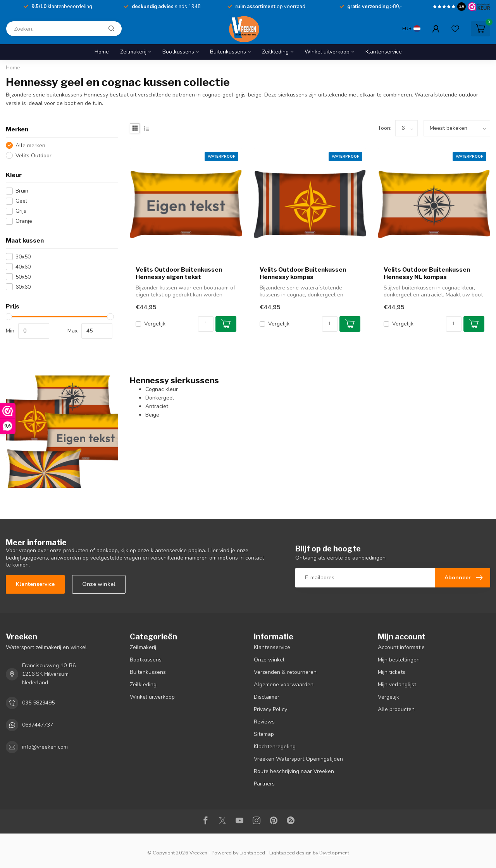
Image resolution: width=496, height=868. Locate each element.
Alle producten (396, 709)
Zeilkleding (275, 52)
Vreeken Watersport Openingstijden (298, 759)
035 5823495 (38, 703)
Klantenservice (384, 52)
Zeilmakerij (133, 52)
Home (102, 52)
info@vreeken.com (45, 747)
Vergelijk (155, 324)
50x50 (23, 277)
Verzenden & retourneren (285, 672)
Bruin (22, 191)
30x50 (23, 257)
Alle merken (30, 146)
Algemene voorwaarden (284, 685)
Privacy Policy (270, 709)
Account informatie (401, 647)
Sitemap (264, 734)
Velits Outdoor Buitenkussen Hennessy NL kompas (427, 273)
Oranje (24, 221)
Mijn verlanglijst (397, 685)
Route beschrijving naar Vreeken (294, 771)
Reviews (264, 722)
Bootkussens (178, 52)
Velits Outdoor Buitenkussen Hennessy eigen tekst (179, 273)
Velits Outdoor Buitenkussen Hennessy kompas (303, 273)
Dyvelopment (334, 853)
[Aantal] (206, 324)
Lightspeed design (290, 853)
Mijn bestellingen (399, 660)
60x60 (23, 287)
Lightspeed (252, 853)
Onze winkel (99, 584)
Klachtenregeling (275, 747)
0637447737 (38, 725)
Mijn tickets (392, 672)
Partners (264, 784)
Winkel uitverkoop (327, 52)
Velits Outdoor (34, 156)
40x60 (23, 267)
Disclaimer (267, 697)
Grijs (21, 211)
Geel (21, 201)
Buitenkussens (228, 52)
